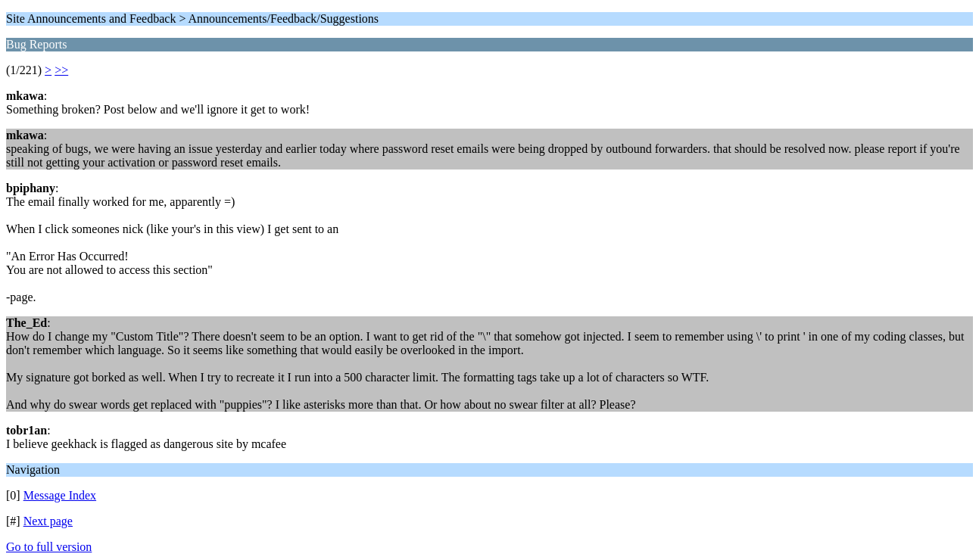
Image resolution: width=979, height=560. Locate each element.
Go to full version (49, 547)
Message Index (60, 495)
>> (61, 70)
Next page (48, 521)
